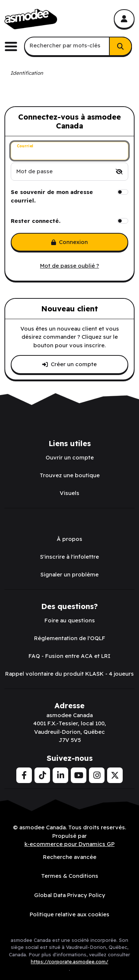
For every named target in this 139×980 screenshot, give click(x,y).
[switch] (119, 172)
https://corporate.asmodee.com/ (69, 961)
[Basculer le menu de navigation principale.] (14, 46)
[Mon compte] (124, 19)
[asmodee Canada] (31, 19)
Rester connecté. (36, 221)
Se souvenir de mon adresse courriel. (52, 196)
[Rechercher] (120, 46)
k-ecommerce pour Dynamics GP (69, 844)
